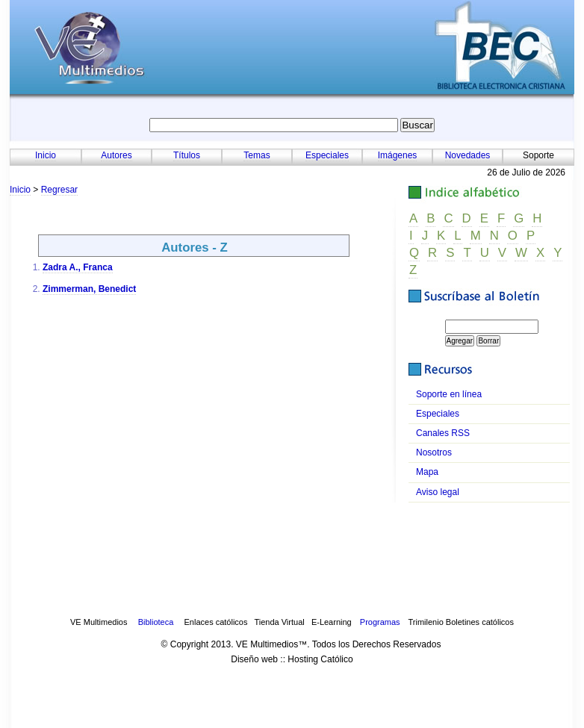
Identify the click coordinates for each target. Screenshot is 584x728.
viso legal (438, 492)
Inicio (46, 155)
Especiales (327, 155)
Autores (116, 155)
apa (427, 472)
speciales (438, 414)
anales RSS (443, 433)
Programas (380, 622)
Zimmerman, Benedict (89, 289)
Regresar (59, 190)
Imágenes (398, 155)
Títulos (187, 155)
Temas (257, 155)
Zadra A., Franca (78, 267)
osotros (434, 452)
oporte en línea (449, 394)
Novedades (468, 155)
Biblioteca (156, 622)
